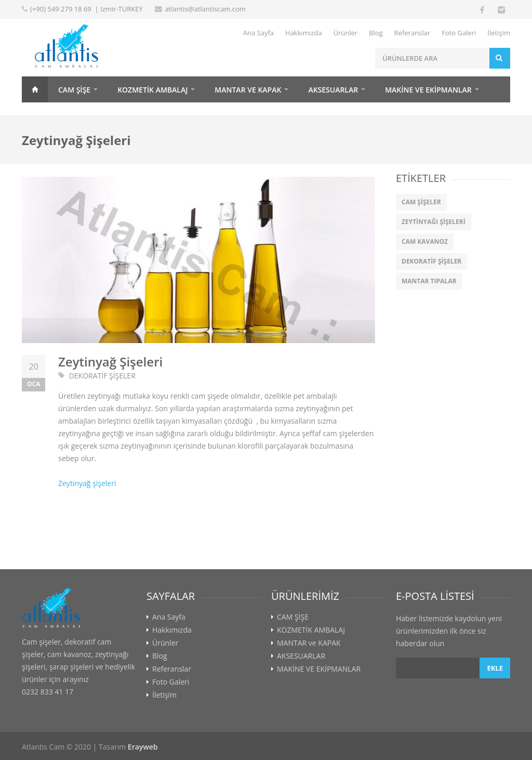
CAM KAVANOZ (425, 241)
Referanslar (413, 33)
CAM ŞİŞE (74, 90)
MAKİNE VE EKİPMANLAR (428, 90)
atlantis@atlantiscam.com (205, 9)
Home (35, 89)
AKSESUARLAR (333, 90)
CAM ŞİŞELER (421, 202)
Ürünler (345, 33)
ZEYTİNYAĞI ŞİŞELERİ (434, 222)
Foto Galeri (459, 33)
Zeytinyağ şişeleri (87, 483)
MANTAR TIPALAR (429, 281)
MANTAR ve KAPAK (248, 90)
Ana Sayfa (258, 33)
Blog (376, 33)
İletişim (499, 33)
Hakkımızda (303, 33)
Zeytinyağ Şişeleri (110, 362)
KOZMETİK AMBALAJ (152, 90)
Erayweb (143, 747)
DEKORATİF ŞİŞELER (102, 376)
